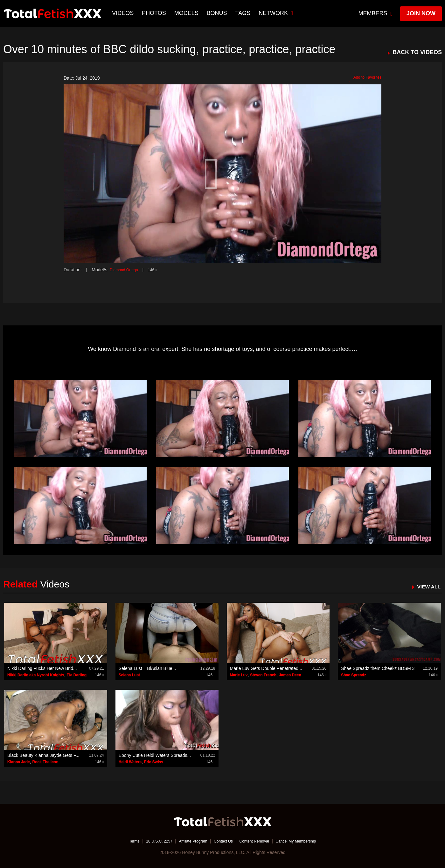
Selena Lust (129, 675)
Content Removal (258, 841)
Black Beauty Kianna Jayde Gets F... (43, 755)
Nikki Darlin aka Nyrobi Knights (36, 675)
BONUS (218, 13)
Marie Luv (239, 675)
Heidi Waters (130, 762)
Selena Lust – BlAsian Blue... (147, 668)
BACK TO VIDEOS (417, 52)
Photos (155, 13)
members (376, 13)
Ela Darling (77, 675)
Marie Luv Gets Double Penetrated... (266, 668)
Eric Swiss (154, 762)
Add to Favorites (363, 78)
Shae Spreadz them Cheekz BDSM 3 (378, 668)
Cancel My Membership (306, 841)
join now (421, 13)
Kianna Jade (19, 762)
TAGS (244, 13)
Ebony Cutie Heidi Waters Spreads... (155, 755)
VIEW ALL (427, 587)
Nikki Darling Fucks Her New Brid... (42, 668)
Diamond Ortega (126, 270)
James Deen (290, 675)
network (277, 13)
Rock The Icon (45, 762)
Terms (122, 841)
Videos (124, 13)
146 (157, 270)
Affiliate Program (189, 841)
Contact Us (223, 841)
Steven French (263, 675)
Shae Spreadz (354, 675)
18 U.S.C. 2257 (150, 841)
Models (187, 13)
